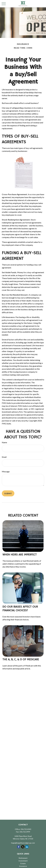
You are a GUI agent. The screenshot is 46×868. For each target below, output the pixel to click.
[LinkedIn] (27, 847)
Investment (23, 861)
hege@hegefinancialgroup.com (23, 843)
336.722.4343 (26, 829)
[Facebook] (19, 847)
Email (4, 457)
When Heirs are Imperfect (20, 555)
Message (6, 471)
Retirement (23, 858)
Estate (23, 863)
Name (4, 442)
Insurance (23, 866)
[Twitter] (23, 847)
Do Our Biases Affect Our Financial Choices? (20, 609)
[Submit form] (8, 493)
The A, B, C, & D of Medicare (21, 659)
